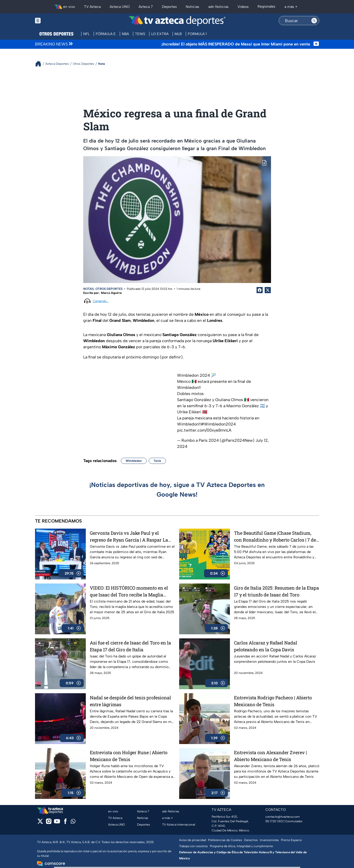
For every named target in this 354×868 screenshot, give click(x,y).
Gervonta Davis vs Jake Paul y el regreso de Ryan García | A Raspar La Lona (129, 536)
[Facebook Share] (260, 290)
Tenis (157, 461)
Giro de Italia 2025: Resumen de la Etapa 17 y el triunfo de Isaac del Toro (276, 591)
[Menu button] (55, 21)
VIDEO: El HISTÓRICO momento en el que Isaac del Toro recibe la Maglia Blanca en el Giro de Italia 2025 (129, 591)
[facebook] (65, 823)
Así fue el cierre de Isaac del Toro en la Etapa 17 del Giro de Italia (130, 646)
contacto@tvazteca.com (283, 817)
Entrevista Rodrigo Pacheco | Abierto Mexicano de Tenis (273, 701)
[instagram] (49, 823)
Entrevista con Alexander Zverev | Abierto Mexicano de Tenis (270, 756)
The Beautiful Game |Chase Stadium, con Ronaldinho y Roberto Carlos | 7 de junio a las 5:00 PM (275, 536)
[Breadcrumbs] (40, 64)
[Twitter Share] (268, 290)
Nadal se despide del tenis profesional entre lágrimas (130, 701)
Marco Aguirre (111, 293)
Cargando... (101, 301)
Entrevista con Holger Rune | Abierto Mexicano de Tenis (129, 756)
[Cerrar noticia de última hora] (316, 44)
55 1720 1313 (274, 821)
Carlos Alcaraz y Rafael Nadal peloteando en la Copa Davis (266, 646)
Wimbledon (134, 461)
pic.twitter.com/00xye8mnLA (204, 430)
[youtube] (57, 823)
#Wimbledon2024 (218, 424)
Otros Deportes (109, 289)
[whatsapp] (73, 822)
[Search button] (314, 21)
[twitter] (40, 823)
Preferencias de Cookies (225, 840)
